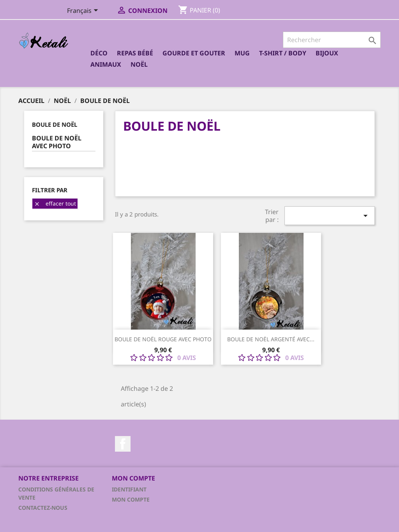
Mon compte (131, 499)
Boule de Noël (55, 124)
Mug (242, 53)
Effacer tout (55, 203)
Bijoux (327, 53)
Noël (139, 64)
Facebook (123, 444)
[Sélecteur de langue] (84, 11)
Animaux (106, 64)
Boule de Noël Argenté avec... (271, 339)
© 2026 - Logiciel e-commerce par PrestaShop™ (199, 522)
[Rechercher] (332, 40)
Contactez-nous (43, 508)
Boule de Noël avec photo (57, 142)
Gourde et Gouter (194, 53)
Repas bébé (135, 53)
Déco (99, 53)
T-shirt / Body (283, 53)
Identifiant (129, 489)
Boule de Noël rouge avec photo (163, 339)
